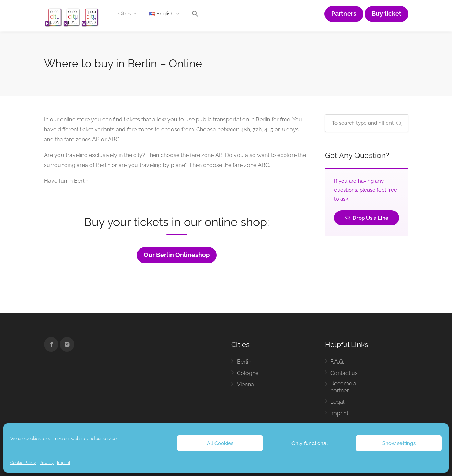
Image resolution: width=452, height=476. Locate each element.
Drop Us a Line (367, 218)
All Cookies (220, 443)
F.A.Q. (337, 362)
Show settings (399, 443)
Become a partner (343, 387)
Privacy (47, 463)
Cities (125, 14)
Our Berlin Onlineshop (177, 255)
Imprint (64, 463)
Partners (344, 14)
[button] (195, 15)
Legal (337, 402)
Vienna (245, 384)
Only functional (310, 443)
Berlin (244, 362)
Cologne (248, 373)
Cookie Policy (23, 463)
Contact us (344, 373)
